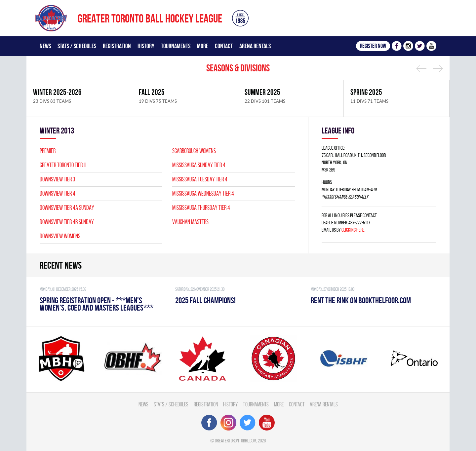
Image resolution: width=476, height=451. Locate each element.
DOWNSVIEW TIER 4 (58, 193)
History (146, 46)
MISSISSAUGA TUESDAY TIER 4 (200, 179)
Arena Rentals (255, 46)
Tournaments (176, 46)
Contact (224, 46)
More (203, 46)
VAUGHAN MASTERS (190, 222)
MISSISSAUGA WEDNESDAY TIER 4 (203, 193)
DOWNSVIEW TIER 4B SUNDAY (67, 222)
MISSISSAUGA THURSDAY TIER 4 (201, 208)
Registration (117, 46)
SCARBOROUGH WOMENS (194, 151)
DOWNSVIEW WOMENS (60, 236)
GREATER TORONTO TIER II (63, 165)
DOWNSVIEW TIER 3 (57, 179)
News (45, 46)
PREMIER (48, 151)
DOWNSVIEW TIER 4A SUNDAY (67, 208)
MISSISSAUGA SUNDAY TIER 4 (199, 165)
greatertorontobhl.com (236, 441)
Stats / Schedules (77, 46)
